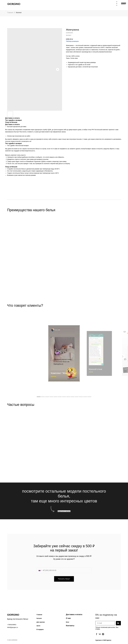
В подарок (40, 631)
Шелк (38, 627)
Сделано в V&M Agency (103, 641)
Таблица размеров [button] (72, 41)
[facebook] (97, 635)
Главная (10, 13)
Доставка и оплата (74, 616)
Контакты (70, 627)
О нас (68, 620)
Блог (68, 623)
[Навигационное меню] (119, 4)
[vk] (100, 635)
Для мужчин (41, 623)
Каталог (19, 13)
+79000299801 (12, 626)
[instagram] (103, 635)
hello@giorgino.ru (13, 629)
